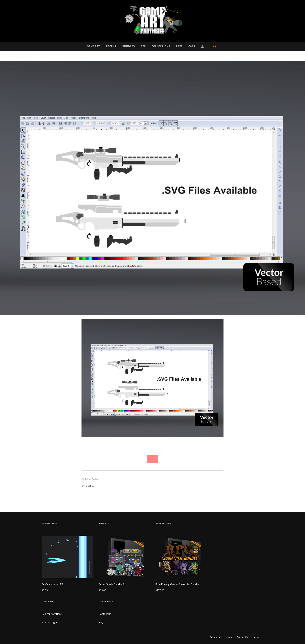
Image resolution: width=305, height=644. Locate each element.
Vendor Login (49, 622)
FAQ (101, 622)
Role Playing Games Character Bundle (177, 584)
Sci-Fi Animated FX (52, 584)
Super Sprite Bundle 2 (111, 584)
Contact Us (105, 614)
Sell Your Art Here (52, 614)
